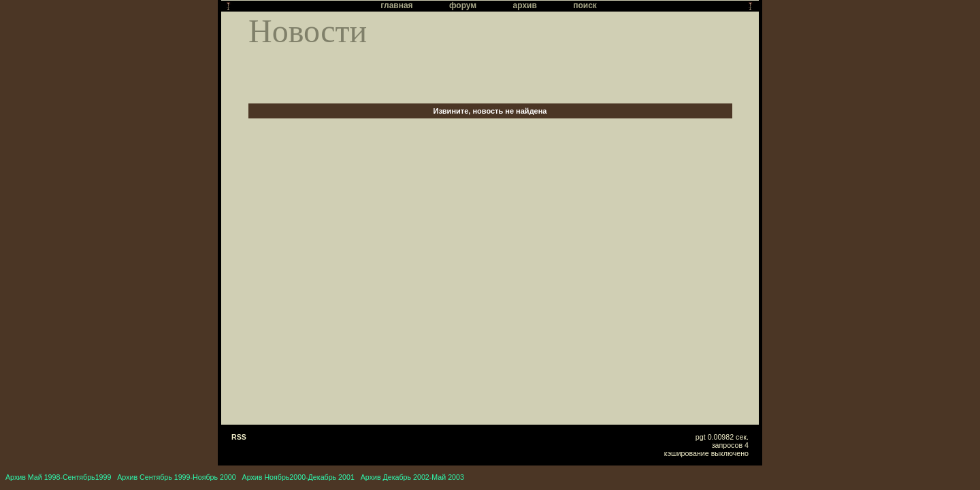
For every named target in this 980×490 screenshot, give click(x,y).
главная (396, 5)
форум (463, 5)
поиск (585, 5)
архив (525, 5)
